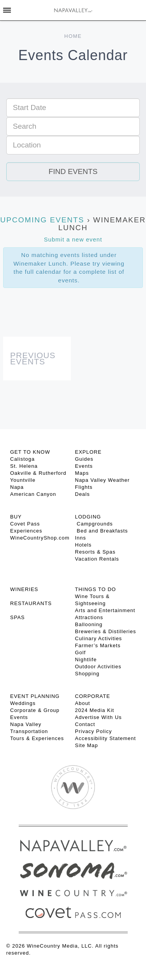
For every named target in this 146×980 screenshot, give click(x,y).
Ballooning (89, 624)
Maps (82, 473)
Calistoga (22, 459)
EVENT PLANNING (35, 696)
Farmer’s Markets (98, 645)
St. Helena (24, 466)
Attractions (89, 617)
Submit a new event (73, 239)
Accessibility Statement (106, 738)
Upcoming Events (42, 220)
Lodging (88, 517)
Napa (17, 487)
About (83, 703)
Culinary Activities (99, 638)
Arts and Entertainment (105, 610)
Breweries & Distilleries (106, 631)
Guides (84, 459)
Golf (81, 652)
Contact (85, 724)
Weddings (23, 703)
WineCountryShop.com (40, 538)
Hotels (84, 545)
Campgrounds (94, 524)
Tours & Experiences (37, 738)
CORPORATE (93, 696)
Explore (88, 452)
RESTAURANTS (31, 603)
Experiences (26, 531)
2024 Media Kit (95, 710)
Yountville (23, 480)
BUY (16, 517)
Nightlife (86, 660)
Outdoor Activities (98, 667)
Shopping (87, 674)
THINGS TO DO (96, 589)
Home (73, 36)
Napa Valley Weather (103, 480)
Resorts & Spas (95, 552)
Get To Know (30, 452)
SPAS (18, 617)
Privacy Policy (94, 731)
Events (84, 466)
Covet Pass (25, 524)
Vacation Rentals (97, 559)
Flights (84, 487)
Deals (83, 494)
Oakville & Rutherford (38, 473)
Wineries (24, 589)
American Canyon (33, 494)
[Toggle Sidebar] (7, 10)
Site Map (87, 745)
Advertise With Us (99, 717)
